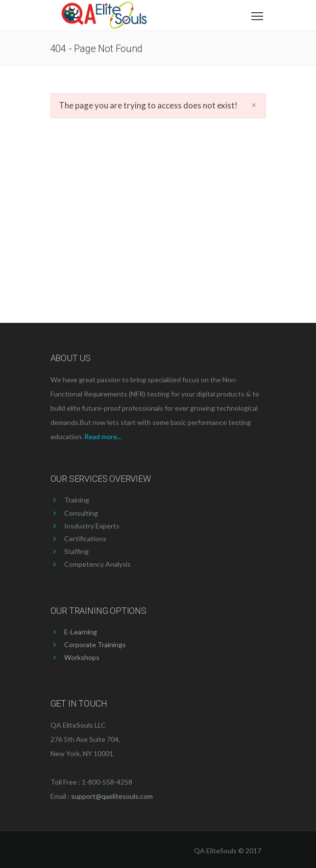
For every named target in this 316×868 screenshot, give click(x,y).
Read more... (103, 436)
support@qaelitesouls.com (112, 796)
